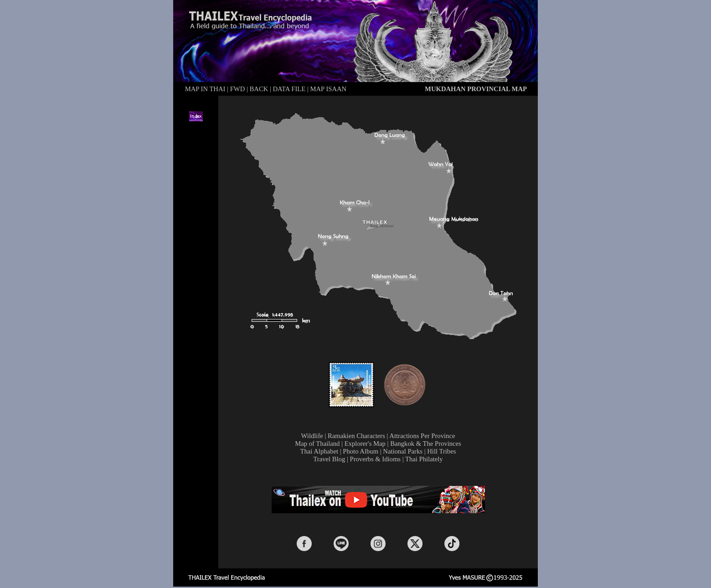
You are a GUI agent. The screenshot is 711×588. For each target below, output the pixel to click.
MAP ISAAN (329, 89)
